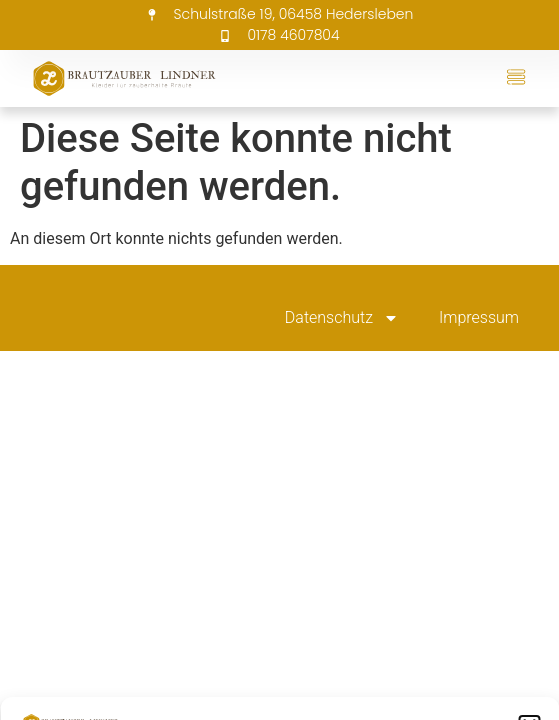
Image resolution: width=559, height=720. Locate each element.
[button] (516, 78)
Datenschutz (342, 318)
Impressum (479, 317)
